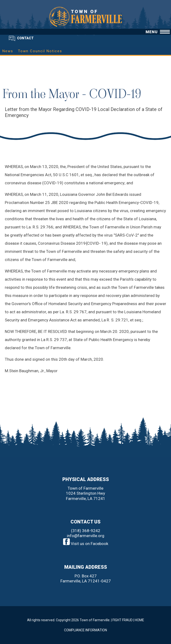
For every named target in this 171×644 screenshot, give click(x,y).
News (8, 51)
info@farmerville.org (86, 536)
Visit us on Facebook (86, 544)
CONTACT (25, 38)
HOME (139, 620)
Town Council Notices (40, 51)
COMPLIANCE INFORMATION (85, 630)
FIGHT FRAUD (123, 620)
